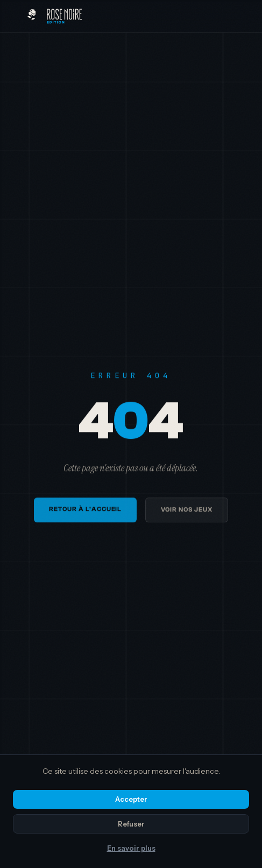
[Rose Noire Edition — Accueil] (55, 16)
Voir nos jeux (186, 513)
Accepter (131, 799)
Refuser (131, 824)
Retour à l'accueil (85, 512)
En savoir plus (131, 848)
